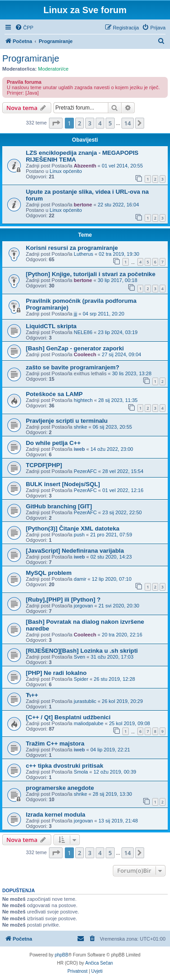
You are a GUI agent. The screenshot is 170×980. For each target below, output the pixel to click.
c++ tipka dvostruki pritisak (65, 766)
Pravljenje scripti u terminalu (67, 421)
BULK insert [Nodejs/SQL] (63, 484)
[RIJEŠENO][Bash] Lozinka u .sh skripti (82, 651)
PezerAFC (85, 471)
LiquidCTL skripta (51, 326)
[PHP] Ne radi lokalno (56, 673)
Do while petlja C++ (53, 443)
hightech (83, 400)
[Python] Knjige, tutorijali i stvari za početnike (91, 274)
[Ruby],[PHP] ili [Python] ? (63, 600)
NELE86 (83, 332)
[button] (56, 123)
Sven (80, 657)
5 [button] (110, 123)
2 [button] (80, 123)
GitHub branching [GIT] (59, 506)
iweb (79, 449)
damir (80, 579)
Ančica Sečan (99, 963)
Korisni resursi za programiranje (72, 248)
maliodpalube (89, 723)
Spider (81, 679)
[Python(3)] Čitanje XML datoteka (73, 528)
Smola (81, 772)
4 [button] (100, 123)
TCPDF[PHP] (44, 465)
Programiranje (31, 58)
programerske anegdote (60, 788)
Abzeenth (85, 166)
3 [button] (90, 123)
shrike (80, 427)
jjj (75, 314)
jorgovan (83, 606)
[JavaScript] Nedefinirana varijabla (75, 551)
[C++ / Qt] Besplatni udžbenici (68, 717)
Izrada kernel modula (56, 815)
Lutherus (84, 254)
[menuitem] (24, 28)
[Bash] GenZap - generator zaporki (75, 348)
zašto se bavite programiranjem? (73, 367)
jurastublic (85, 701)
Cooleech (85, 354)
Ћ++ (32, 695)
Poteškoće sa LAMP (54, 394)
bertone (83, 205)
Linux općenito (66, 171)
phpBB (62, 955)
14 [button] (128, 123)
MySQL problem (49, 573)
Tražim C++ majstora (55, 743)
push (79, 535)
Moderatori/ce (53, 69)
